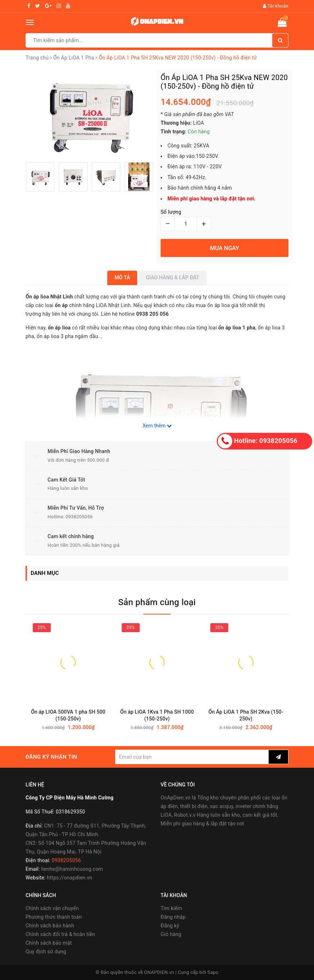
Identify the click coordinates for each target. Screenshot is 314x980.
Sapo (213, 972)
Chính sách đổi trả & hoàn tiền (60, 934)
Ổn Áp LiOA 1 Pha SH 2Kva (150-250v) (246, 715)
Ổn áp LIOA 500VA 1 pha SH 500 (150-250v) (68, 715)
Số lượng (171, 212)
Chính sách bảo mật (49, 943)
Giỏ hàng (171, 934)
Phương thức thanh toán (54, 917)
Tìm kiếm (171, 908)
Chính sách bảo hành (50, 926)
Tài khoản (276, 6)
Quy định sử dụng (46, 952)
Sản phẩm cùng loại (157, 602)
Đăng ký (170, 926)
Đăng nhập (173, 917)
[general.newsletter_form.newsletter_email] (192, 757)
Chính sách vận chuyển (52, 908)
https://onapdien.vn (69, 878)
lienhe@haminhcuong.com (72, 869)
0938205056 (79, 517)
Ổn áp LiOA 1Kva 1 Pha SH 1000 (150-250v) (157, 715)
